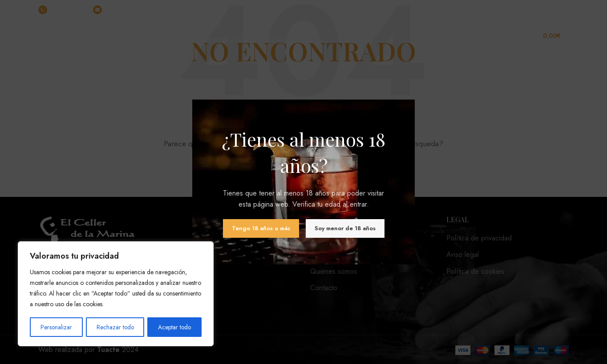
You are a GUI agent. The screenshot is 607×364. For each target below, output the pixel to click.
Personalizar (56, 327)
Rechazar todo (115, 327)
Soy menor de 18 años (345, 228)
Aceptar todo (174, 327)
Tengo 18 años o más (261, 228)
